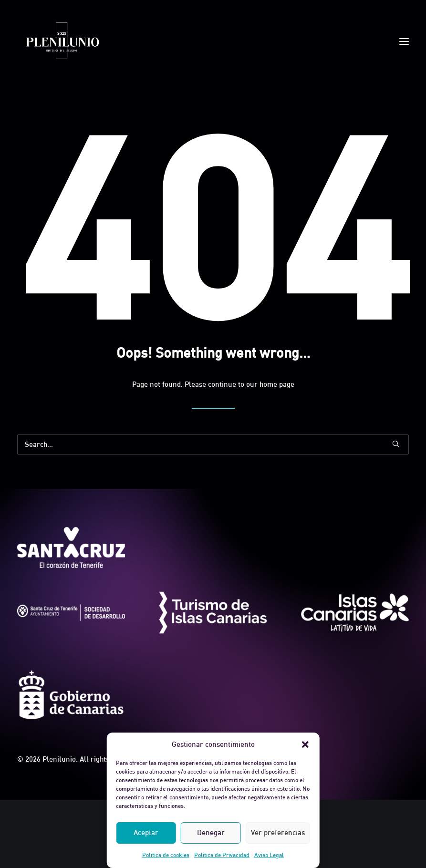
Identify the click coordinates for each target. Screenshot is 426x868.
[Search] (213, 444)
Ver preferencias (278, 832)
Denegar (211, 832)
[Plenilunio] (62, 41)
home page (277, 384)
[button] (305, 744)
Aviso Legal (269, 855)
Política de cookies (166, 855)
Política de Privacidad (222, 855)
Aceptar (146, 832)
